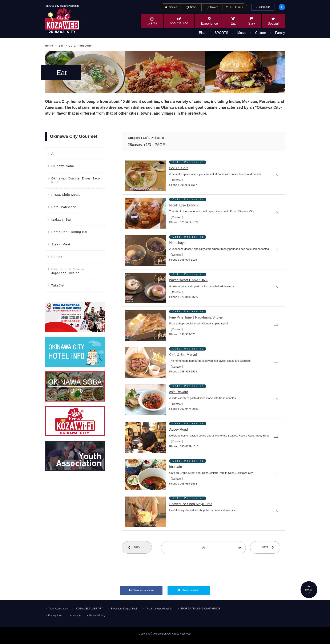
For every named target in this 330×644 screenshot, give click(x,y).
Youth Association (58, 612)
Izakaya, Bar (61, 220)
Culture (261, 33)
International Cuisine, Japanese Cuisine (68, 271)
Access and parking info (159, 612)
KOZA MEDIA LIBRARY (89, 612)
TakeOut (58, 285)
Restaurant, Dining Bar (69, 232)
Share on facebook (148, 593)
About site (76, 619)
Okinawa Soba (63, 166)
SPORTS (221, 33)
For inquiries (55, 619)
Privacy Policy (97, 619)
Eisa (202, 33)
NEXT (267, 552)
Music (242, 33)
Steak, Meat (61, 244)
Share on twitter (196, 593)
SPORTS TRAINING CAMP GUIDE (200, 612)
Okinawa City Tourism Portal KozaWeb (62, 19)
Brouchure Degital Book (124, 612)
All (53, 154)
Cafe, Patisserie (64, 207)
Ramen (57, 257)
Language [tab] (265, 7)
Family (280, 33)
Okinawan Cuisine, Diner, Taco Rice (76, 180)
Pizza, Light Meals (66, 195)
